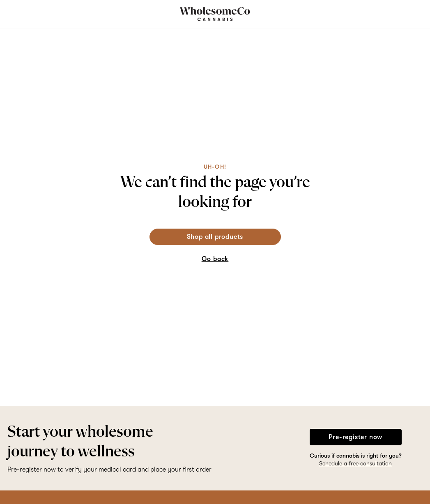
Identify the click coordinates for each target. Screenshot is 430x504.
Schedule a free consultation (355, 463)
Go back (215, 259)
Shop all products (215, 237)
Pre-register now (355, 437)
